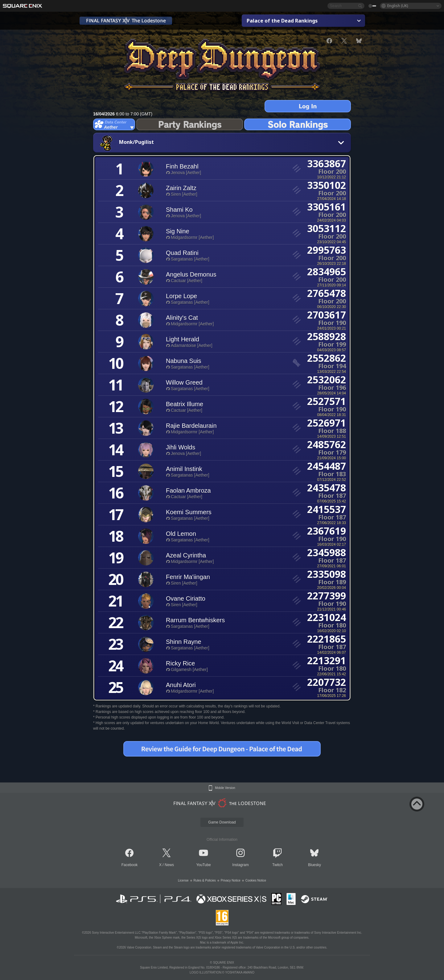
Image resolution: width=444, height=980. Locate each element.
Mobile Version (225, 788)
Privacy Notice (231, 880)
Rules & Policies (205, 880)
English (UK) (398, 6)
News (169, 865)
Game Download (222, 822)
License (183, 880)
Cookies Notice (256, 880)
